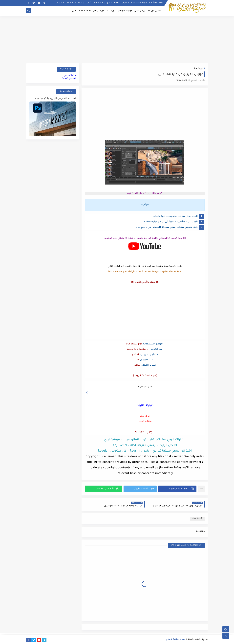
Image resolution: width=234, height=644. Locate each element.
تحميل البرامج (154, 11)
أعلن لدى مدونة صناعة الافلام (78, 3)
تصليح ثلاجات (69, 78)
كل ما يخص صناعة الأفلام (92, 11)
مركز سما (145, 416)
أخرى (74, 11)
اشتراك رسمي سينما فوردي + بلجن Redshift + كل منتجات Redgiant (145, 451)
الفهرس (125, 3)
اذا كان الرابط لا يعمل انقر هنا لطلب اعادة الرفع (145, 445)
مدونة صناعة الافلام (176, 640)
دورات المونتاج (125, 11)
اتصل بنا (60, 3)
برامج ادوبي (140, 11)
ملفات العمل (145, 421)
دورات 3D (111, 11)
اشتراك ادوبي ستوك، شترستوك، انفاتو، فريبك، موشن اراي (145, 440)
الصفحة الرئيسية (156, 3)
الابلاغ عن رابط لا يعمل (102, 3)
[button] (177, 489)
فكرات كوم (70, 76)
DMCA (117, 3)
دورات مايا (199, 69)
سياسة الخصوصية (139, 3)
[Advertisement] (117, 39)
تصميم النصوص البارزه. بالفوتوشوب (55, 99)
